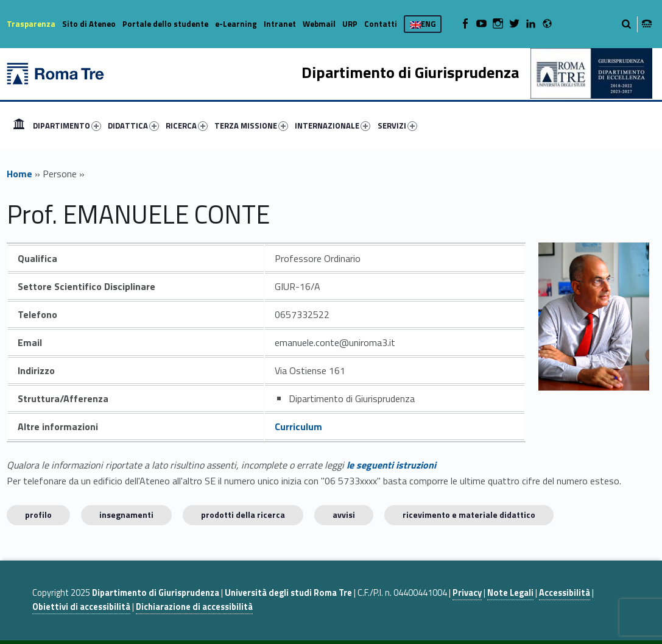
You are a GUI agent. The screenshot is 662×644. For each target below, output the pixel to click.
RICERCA (187, 126)
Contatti (381, 24)
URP (350, 24)
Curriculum (298, 426)
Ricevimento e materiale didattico (469, 515)
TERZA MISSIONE (251, 126)
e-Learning (236, 24)
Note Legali (510, 593)
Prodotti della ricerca (243, 515)
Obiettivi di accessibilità (81, 607)
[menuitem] (19, 126)
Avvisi (344, 515)
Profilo (38, 515)
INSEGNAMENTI (126, 515)
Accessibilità (565, 593)
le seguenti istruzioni (391, 465)
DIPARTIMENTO (67, 126)
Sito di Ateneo (89, 24)
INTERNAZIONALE (333, 126)
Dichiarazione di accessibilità (194, 607)
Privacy (467, 593)
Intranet (280, 24)
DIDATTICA (133, 126)
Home (19, 126)
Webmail (319, 24)
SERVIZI (397, 126)
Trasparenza (31, 24)
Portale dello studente (165, 24)
